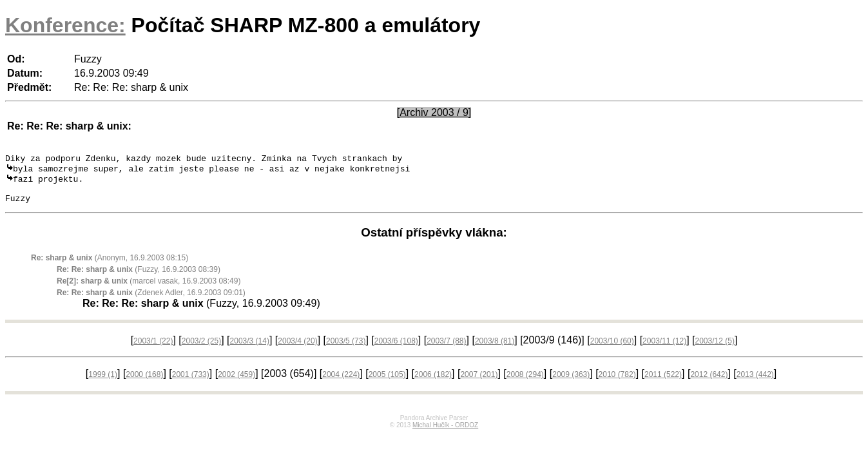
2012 (709, 383)
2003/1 (153, 349)
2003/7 (446, 349)
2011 (663, 383)
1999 (103, 383)
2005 (387, 383)
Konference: (65, 25)
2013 (755, 383)
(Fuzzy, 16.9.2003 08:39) (139, 278)
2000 (144, 383)
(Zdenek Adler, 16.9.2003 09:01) (151, 301)
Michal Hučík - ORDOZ (445, 433)
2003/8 (495, 349)
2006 (433, 383)
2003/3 (250, 349)
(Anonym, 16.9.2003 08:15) (110, 266)
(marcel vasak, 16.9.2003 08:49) (149, 289)
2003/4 (297, 349)
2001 (191, 383)
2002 (236, 383)
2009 (571, 383)
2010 (617, 383)
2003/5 (346, 349)
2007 (479, 383)
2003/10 (612, 349)
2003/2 (201, 349)
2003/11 (664, 349)
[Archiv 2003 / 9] (434, 112)
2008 (525, 383)
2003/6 (396, 349)
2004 (341, 383)
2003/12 (715, 349)
